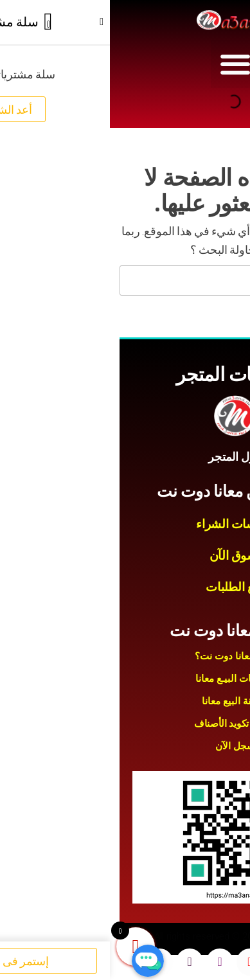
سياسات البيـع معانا (125, 679)
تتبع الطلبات (125, 587)
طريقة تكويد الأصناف (125, 724)
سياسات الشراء (125, 524)
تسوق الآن (125, 556)
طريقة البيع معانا (125, 701)
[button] (125, 64)
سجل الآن (125, 746)
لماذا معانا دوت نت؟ (125, 656)
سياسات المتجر (125, 374)
